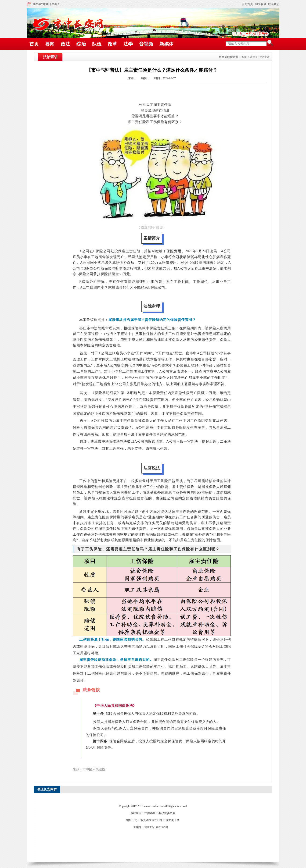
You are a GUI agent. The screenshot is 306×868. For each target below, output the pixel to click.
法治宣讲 (264, 57)
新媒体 (166, 44)
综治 (81, 44)
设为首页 (247, 4)
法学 (128, 44)
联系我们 (274, 4)
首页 (34, 44)
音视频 (146, 44)
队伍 (97, 44)
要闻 (50, 44)
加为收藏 (261, 4)
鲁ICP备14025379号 (157, 827)
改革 (112, 44)
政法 (65, 44)
